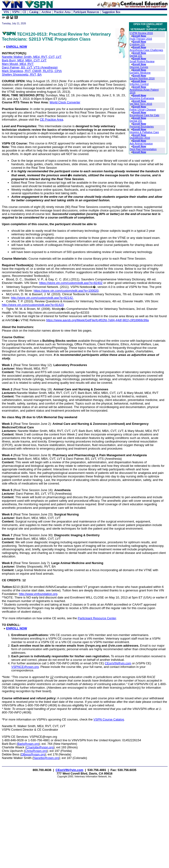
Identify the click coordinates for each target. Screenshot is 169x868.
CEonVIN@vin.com (118, 663)
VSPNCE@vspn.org (25, 667)
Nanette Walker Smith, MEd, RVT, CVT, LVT (32, 57)
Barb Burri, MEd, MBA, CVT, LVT (24, 60)
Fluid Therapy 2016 (141, 39)
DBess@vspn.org (33, 754)
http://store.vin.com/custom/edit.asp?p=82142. (42, 298)
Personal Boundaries (142, 126)
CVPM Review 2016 (141, 33)
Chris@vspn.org (36, 751)
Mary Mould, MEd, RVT (18, 64)
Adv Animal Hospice (141, 143)
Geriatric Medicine (140, 73)
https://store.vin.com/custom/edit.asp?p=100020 (66, 291)
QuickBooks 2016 (140, 138)
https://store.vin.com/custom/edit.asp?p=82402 (71, 283)
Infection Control (139, 84)
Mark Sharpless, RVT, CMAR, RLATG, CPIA (32, 71)
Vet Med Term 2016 (141, 104)
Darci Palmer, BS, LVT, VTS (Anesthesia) (30, 67)
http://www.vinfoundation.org (38, 594)
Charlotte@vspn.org (40, 747)
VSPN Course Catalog (109, 719)
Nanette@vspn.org (46, 758)
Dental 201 (136, 121)
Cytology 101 (137, 44)
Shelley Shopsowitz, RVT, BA (22, 74)
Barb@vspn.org (28, 744)
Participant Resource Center (97, 618)
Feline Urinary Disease (143, 110)
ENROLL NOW (17, 47)
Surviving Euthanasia (142, 98)
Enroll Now (139, 36)
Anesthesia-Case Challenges (146, 50)
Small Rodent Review (142, 61)
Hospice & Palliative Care (144, 132)
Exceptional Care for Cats (144, 115)
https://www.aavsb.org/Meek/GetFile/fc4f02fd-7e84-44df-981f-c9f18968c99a (97, 320)
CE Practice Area (51, 120)
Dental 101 (136, 56)
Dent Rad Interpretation (143, 149)
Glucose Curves (139, 67)
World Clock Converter (65, 102)
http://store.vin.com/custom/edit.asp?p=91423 (33, 305)
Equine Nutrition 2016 (142, 78)
